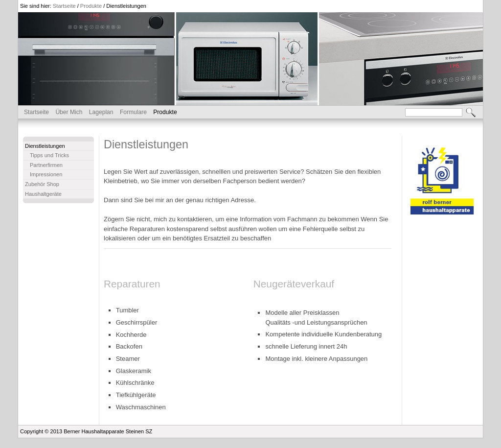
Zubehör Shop (42, 184)
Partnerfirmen (46, 165)
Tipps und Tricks (49, 155)
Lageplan (101, 112)
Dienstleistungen (126, 6)
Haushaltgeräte (43, 194)
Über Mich (69, 112)
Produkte (91, 6)
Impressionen (46, 174)
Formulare (133, 112)
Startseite (64, 6)
